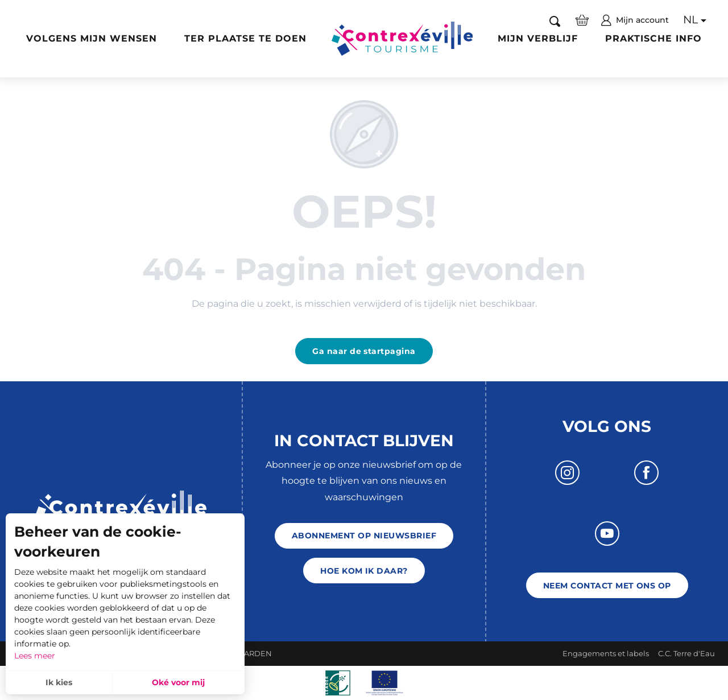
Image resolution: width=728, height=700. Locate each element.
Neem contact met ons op (607, 586)
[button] (555, 20)
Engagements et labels (606, 653)
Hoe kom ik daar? (364, 571)
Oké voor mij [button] (178, 682)
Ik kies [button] (59, 682)
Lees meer (35, 656)
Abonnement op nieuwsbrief (364, 536)
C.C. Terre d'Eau (686, 653)
